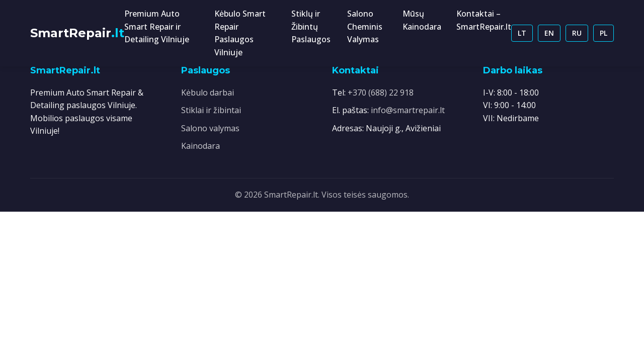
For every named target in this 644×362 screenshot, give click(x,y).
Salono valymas (210, 128)
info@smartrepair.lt (408, 110)
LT (522, 33)
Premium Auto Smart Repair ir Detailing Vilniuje (157, 26)
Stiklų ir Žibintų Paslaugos (311, 26)
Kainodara (200, 146)
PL (603, 33)
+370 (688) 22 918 (381, 93)
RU (577, 33)
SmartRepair (77, 33)
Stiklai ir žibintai (211, 110)
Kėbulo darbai (208, 93)
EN (549, 33)
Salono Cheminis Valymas (365, 26)
